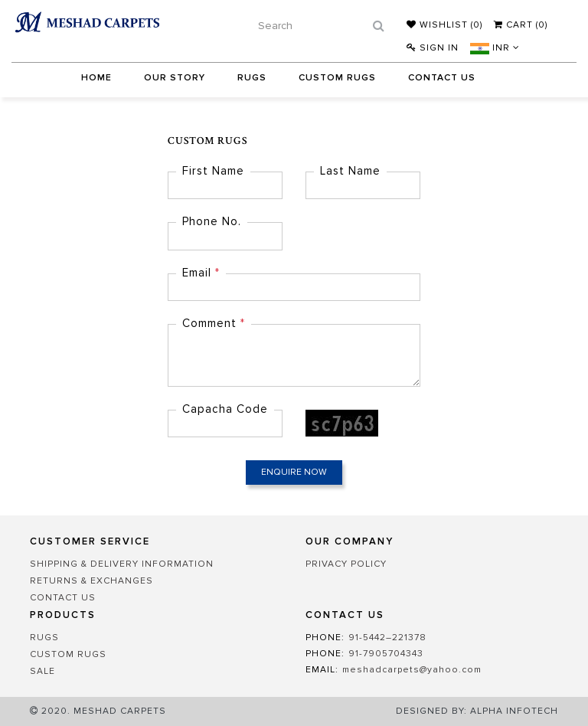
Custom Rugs (337, 78)
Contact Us (442, 78)
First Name (213, 171)
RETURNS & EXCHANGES (91, 581)
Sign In (433, 48)
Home (96, 78)
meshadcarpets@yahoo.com (412, 670)
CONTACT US (63, 598)
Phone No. (212, 221)
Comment (214, 323)
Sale (42, 671)
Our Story (175, 78)
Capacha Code (225, 409)
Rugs (252, 78)
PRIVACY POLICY (346, 564)
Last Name (350, 171)
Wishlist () (444, 25)
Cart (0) (521, 25)
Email (201, 273)
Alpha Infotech (514, 711)
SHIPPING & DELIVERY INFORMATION (122, 564)
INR (495, 48)
